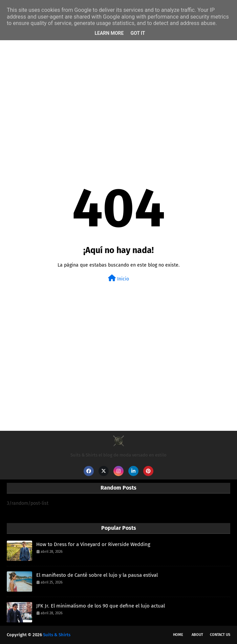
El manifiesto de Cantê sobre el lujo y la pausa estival (97, 575)
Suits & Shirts (57, 635)
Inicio (118, 278)
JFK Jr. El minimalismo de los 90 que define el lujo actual (101, 606)
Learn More (109, 33)
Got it (138, 33)
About (197, 635)
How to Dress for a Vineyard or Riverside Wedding (93, 544)
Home (178, 635)
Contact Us (220, 635)
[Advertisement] (118, 93)
